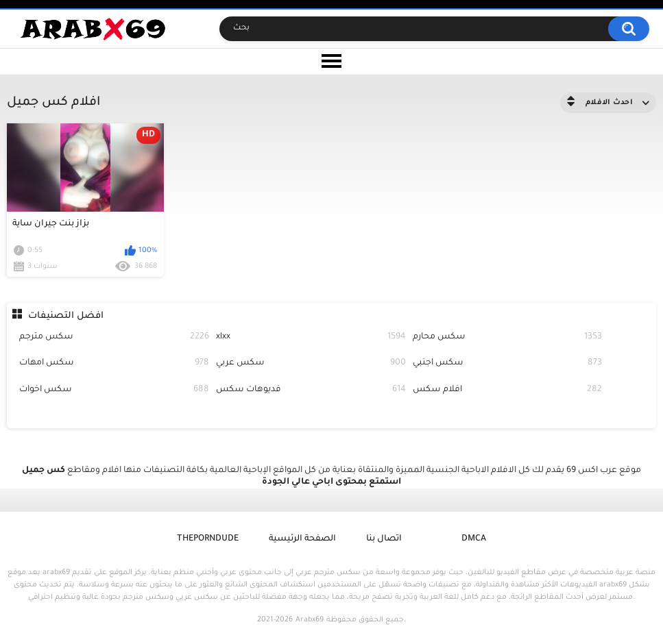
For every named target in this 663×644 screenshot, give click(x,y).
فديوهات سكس (311, 390)
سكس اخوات (114, 390)
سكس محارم (508, 337)
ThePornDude (208, 539)
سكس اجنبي (508, 363)
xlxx (311, 337)
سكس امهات (114, 363)
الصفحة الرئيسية (302, 539)
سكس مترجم (114, 337)
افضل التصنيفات (66, 316)
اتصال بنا (384, 539)
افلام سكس (508, 390)
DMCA (474, 539)
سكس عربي (311, 363)
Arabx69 (310, 620)
